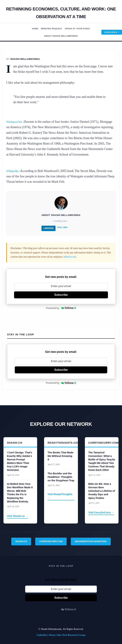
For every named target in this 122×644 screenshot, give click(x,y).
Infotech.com (70, 257)
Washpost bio (15, 122)
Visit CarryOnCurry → (101, 513)
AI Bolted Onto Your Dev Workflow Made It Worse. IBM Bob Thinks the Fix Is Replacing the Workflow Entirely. (20, 493)
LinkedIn (49, 228)
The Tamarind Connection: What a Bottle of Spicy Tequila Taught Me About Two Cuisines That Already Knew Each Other (102, 461)
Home (33, 29)
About (52, 635)
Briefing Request (51, 29)
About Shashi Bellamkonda (61, 36)
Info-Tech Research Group (71, 635)
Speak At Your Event (78, 29)
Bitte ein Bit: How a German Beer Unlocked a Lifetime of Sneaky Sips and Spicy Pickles (102, 491)
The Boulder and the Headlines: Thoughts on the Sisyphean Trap (61, 477)
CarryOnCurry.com (51, 541)
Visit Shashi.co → (17, 516)
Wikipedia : (14, 171)
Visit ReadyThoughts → (60, 496)
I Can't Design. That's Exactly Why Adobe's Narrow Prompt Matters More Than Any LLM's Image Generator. (20, 461)
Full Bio (62, 227)
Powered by (61, 308)
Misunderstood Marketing (91, 541)
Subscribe (111, 32)
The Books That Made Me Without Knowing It (60, 456)
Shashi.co (21, 541)
